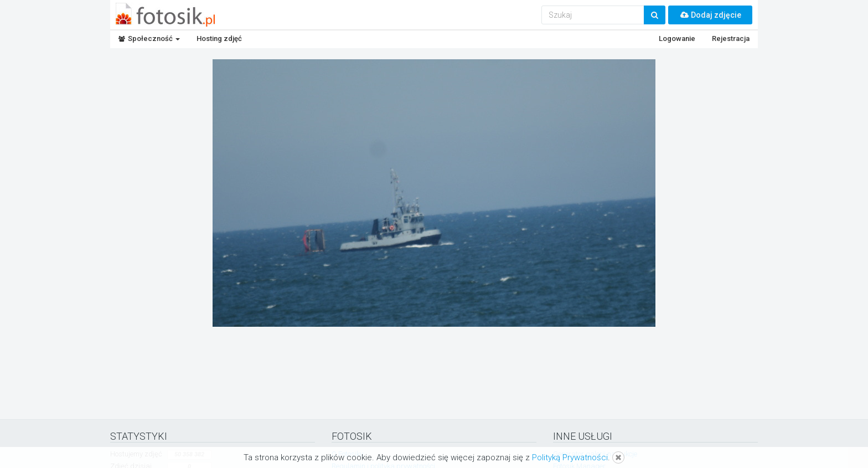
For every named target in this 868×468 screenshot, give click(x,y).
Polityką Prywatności (570, 457)
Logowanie (677, 38)
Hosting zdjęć (219, 38)
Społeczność (149, 38)
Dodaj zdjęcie (710, 15)
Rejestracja (731, 38)
